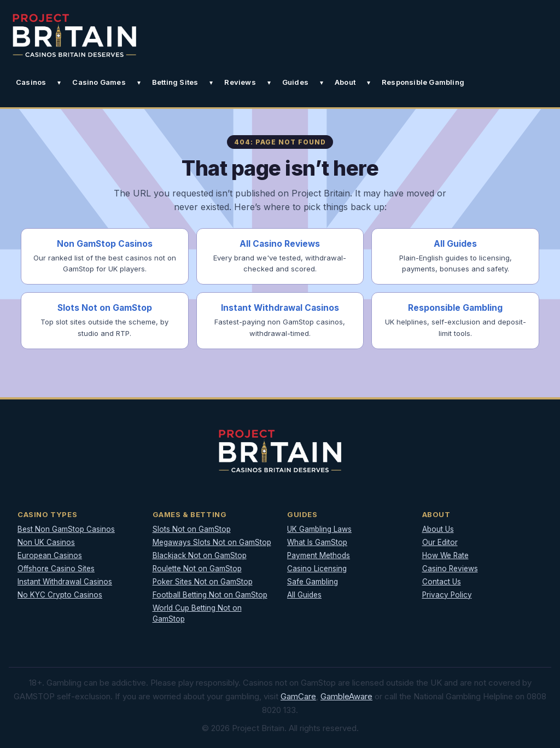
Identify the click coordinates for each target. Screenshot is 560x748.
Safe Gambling (313, 582)
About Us (438, 529)
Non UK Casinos (46, 542)
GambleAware (346, 696)
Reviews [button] (240, 82)
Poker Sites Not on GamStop (203, 582)
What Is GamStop (317, 542)
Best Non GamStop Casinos (66, 529)
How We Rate (445, 555)
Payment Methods (319, 555)
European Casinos (50, 555)
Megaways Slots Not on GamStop (212, 542)
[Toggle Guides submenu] (322, 83)
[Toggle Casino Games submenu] (139, 83)
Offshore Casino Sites (56, 569)
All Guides (304, 595)
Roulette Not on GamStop (197, 569)
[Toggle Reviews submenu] (269, 83)
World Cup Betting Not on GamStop (197, 614)
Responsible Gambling (423, 82)
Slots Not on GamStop (192, 529)
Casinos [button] (31, 82)
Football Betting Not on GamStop (210, 595)
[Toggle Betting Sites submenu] (211, 83)
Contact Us (442, 582)
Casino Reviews (450, 569)
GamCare (298, 696)
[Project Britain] (74, 35)
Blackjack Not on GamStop (200, 555)
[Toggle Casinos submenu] (59, 83)
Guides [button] (295, 82)
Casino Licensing (317, 569)
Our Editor (440, 542)
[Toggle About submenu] (369, 83)
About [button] (345, 82)
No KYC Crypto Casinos (60, 595)
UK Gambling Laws (319, 529)
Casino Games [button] (99, 82)
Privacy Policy (447, 595)
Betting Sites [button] (175, 82)
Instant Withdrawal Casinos (65, 582)
